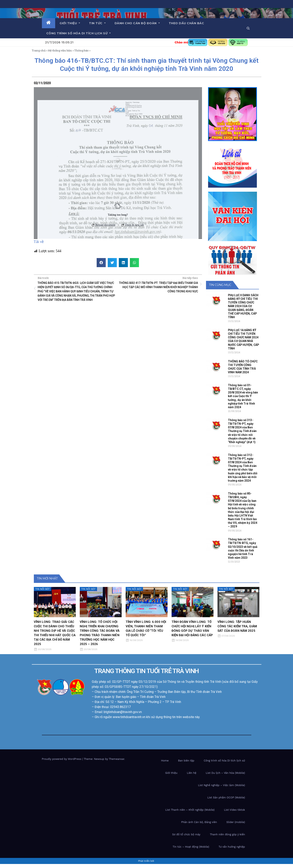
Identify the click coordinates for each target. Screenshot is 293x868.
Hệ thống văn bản (60, 54)
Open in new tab (133, 229)
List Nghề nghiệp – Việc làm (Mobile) (222, 789)
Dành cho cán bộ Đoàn (137, 23)
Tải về (39, 246)
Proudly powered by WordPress (62, 763)
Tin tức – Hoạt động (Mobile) (191, 851)
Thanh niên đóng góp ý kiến (227, 838)
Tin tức (97, 23)
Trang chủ (39, 54)
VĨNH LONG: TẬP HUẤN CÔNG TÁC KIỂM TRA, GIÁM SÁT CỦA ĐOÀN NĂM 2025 (237, 630)
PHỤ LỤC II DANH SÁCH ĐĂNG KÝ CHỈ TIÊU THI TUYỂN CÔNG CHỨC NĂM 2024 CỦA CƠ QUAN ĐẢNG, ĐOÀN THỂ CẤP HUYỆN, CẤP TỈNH (243, 310)
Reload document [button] (104, 229)
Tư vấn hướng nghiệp (232, 851)
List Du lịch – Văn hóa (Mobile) (225, 777)
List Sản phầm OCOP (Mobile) (226, 802)
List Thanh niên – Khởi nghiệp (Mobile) (190, 814)
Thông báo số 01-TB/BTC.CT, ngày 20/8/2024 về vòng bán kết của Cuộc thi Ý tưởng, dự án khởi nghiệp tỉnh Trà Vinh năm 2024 (243, 400)
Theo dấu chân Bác (186, 23)
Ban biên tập (186, 765)
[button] (248, 28)
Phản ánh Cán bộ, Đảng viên (199, 826)
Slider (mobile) (236, 826)
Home (165, 765)
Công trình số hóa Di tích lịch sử (224, 765)
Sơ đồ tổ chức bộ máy (186, 838)
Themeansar (116, 763)
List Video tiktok (235, 814)
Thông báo (81, 54)
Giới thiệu (70, 23)
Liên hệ (192, 777)
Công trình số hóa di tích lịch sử (79, 33)
